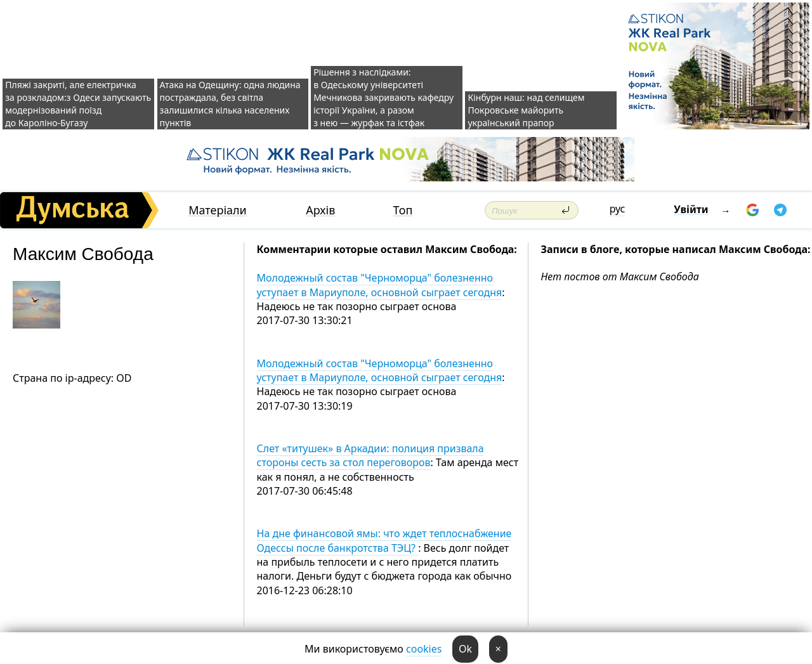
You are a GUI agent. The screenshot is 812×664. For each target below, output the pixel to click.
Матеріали (218, 210)
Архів (320, 210)
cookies (424, 649)
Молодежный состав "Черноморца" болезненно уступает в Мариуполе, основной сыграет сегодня (380, 285)
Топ (403, 210)
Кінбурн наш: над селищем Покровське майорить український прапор (526, 110)
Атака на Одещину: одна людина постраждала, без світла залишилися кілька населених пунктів (230, 104)
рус (618, 209)
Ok (465, 649)
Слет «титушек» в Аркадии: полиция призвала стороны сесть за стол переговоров (370, 455)
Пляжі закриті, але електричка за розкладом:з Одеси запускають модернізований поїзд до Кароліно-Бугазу (78, 104)
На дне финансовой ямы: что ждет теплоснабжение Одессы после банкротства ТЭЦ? (384, 540)
